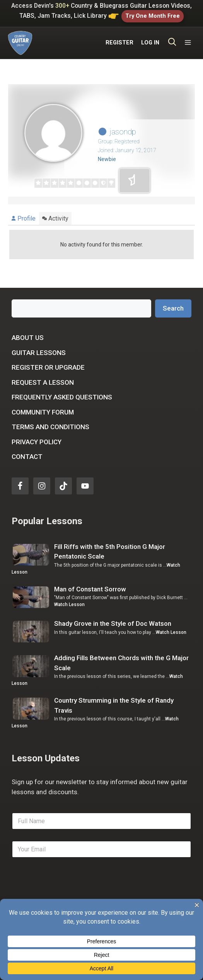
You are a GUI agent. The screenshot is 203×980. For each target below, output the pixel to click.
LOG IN (150, 43)
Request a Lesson (43, 382)
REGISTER (119, 43)
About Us (28, 338)
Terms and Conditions (50, 427)
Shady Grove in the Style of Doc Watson (113, 623)
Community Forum (43, 412)
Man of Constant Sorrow (90, 589)
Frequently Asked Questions (62, 397)
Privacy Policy (37, 442)
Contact (27, 457)
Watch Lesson (69, 605)
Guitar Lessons (39, 353)
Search (173, 308)
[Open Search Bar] (172, 43)
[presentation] (70, 896)
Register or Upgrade (48, 367)
